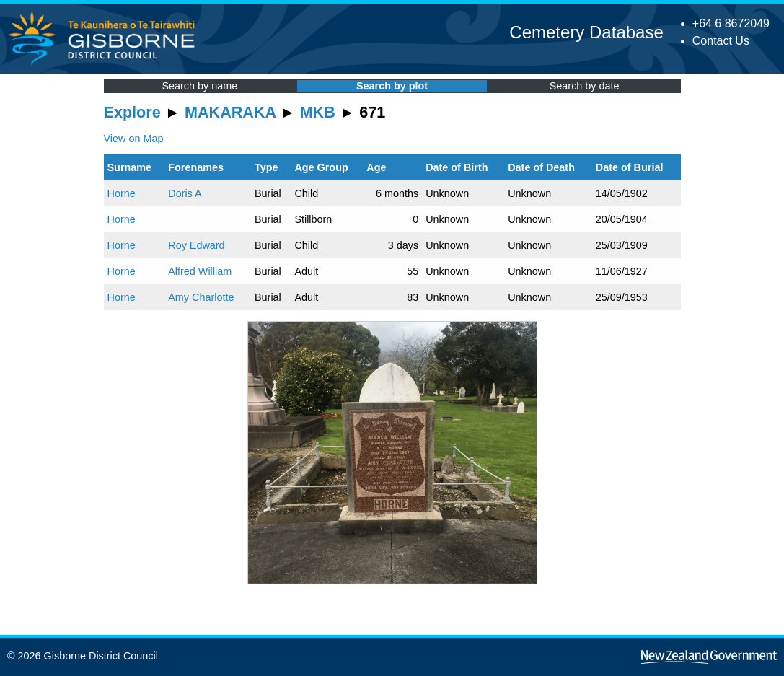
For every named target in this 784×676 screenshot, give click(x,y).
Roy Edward (196, 245)
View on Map (134, 139)
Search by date (585, 86)
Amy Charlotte (201, 297)
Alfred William (200, 271)
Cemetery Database (586, 32)
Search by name (199, 86)
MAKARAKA (230, 112)
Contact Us (721, 41)
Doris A (185, 193)
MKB (318, 112)
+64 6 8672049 (731, 23)
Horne (122, 193)
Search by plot (392, 86)
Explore (132, 112)
